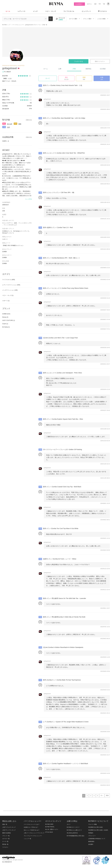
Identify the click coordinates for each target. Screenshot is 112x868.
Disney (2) (5, 317)
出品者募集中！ (79, 4)
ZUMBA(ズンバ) (7, 231)
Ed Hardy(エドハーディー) (21, 231)
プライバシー (92, 836)
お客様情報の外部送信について (97, 839)
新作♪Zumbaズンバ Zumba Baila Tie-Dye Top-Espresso (62, 680)
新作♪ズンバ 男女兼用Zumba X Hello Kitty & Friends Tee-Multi (64, 617)
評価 (74, 69)
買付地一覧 (5, 844)
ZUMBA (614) (6, 314)
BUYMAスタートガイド (73, 827)
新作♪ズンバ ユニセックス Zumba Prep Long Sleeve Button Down (66, 288)
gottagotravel (10, 68)
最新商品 (88, 69)
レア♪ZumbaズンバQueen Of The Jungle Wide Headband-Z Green (66, 722)
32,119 (10, 124)
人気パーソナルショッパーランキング (34, 833)
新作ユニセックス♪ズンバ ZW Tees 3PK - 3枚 (59, 192)
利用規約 (91, 833)
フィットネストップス (25, 223)
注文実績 (103, 69)
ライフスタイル (69, 11)
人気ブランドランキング (9, 830)
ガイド (69, 824)
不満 (4, 127)
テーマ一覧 (5, 841)
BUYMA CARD (49, 824)
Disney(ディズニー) (8, 233)
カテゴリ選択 (75, 19)
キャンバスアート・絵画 (10, 223)
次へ (102, 795)
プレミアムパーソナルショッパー (33, 836)
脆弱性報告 (91, 841)
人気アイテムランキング (9, 827)
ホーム (46, 69)
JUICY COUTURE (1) (9, 320)
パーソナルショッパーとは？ (32, 824)
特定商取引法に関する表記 (96, 827)
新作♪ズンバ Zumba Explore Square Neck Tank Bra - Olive (63, 419)
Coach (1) (5, 324)
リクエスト (103, 11)
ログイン (89, 4)
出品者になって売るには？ (31, 827)
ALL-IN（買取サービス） (52, 829)
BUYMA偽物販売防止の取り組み (76, 836)
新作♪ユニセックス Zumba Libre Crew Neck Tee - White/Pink (64, 153)
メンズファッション (10, 290)
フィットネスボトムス (10, 225)
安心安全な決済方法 (72, 833)
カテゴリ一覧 (6, 839)
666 (20, 124)
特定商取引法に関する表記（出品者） (99, 830)
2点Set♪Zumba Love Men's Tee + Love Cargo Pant (60, 338)
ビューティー (86, 11)
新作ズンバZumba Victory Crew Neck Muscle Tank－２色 (63, 85)
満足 (4, 124)
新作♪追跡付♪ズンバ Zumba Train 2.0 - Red (58, 227)
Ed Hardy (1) (6, 327)
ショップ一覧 (27, 839)
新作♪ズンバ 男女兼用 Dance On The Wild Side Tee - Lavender (65, 598)
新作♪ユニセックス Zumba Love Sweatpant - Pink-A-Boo (63, 373)
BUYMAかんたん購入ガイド (74, 830)
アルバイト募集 (93, 824)
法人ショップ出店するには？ (32, 830)
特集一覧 (5, 824)
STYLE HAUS (49, 832)
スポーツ (6, 301)
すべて (48, 78)
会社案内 (91, 844)
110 (8, 127)
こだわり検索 (103, 19)
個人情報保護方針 (7, 862)
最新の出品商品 (7, 833)
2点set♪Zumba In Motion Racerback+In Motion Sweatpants (63, 647)
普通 (15, 124)
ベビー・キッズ (51, 11)
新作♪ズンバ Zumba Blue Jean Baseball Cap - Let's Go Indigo (64, 118)
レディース (22, 11)
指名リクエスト (100, 61)
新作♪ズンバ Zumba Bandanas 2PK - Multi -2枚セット (62, 258)
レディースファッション (11, 285)
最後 (107, 795)
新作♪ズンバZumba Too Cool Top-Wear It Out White (61, 528)
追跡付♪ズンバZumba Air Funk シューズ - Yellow (60, 559)
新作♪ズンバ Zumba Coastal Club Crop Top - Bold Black (62, 487)
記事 (60, 69)
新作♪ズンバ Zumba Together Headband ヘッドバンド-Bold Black (66, 764)
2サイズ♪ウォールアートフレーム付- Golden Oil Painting (63, 449)
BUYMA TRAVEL (50, 827)
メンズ (35, 11)
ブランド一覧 (6, 836)
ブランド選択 (89, 19)
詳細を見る (29, 120)
